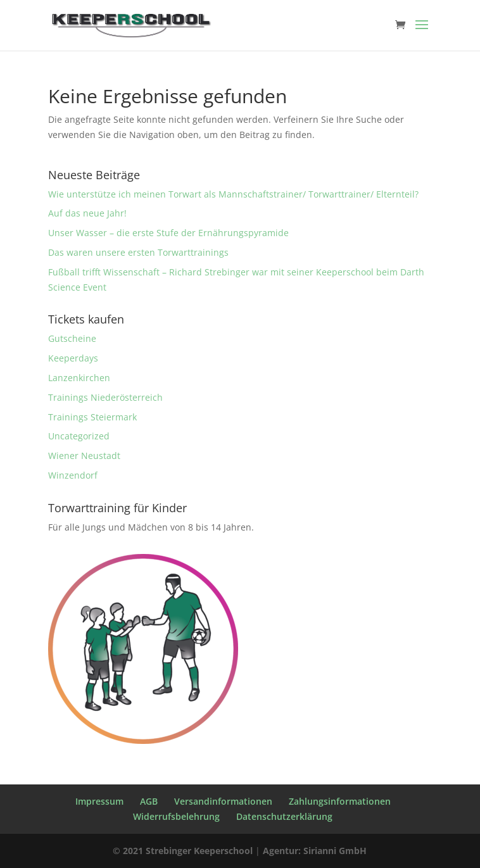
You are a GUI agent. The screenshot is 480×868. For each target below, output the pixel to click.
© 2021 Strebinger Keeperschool (183, 851)
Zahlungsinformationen (340, 801)
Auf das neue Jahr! (87, 213)
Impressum (99, 801)
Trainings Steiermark (92, 417)
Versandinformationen (223, 801)
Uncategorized (79, 436)
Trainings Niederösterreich (105, 397)
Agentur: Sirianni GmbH (315, 851)
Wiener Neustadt (84, 456)
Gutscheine (72, 338)
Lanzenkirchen (79, 378)
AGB (149, 801)
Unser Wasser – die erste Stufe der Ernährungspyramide (168, 233)
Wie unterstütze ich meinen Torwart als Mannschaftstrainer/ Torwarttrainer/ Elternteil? (233, 194)
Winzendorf (73, 475)
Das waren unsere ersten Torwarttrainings (138, 252)
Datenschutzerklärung (284, 816)
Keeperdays (73, 358)
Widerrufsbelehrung (176, 816)
